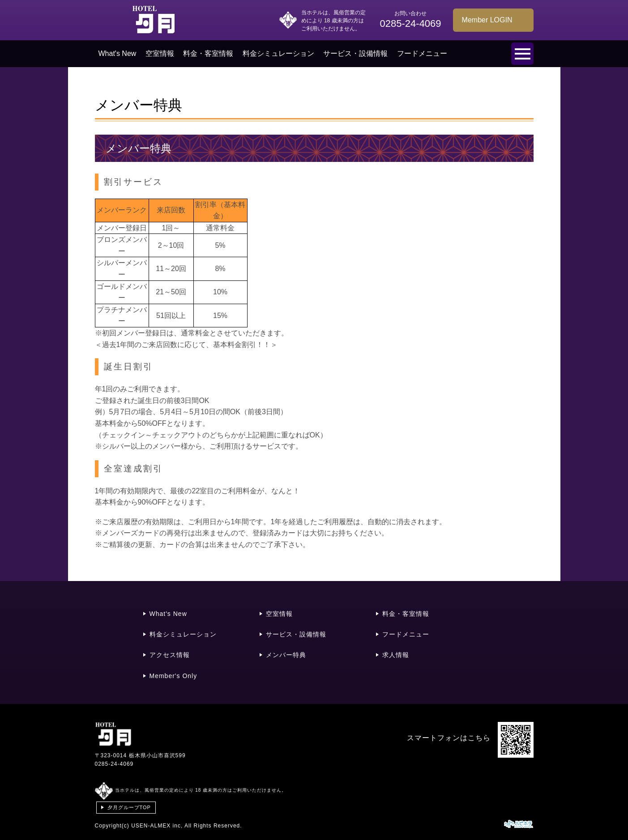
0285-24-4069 (114, 764)
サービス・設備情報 (355, 53)
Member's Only (173, 676)
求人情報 (396, 655)
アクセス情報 (170, 655)
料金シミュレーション (278, 53)
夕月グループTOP (129, 807)
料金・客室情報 (208, 53)
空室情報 (160, 53)
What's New (117, 53)
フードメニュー (422, 53)
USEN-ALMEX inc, (157, 826)
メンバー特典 (286, 655)
